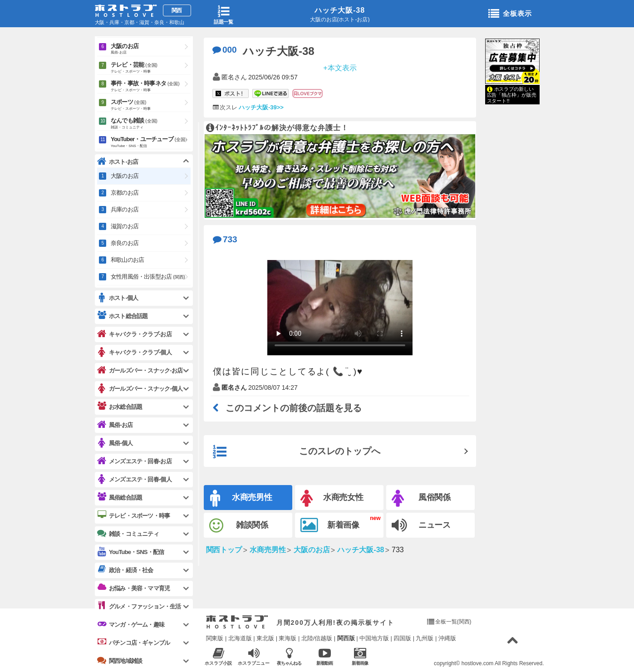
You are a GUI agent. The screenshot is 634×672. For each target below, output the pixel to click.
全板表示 (510, 14)
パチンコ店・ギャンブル (133, 643)
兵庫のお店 (125, 209)
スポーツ (151, 105)
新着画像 (330, 525)
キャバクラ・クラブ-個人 (134, 352)
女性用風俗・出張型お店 (148, 277)
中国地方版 (374, 638)
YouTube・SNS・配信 (130, 552)
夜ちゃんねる (289, 656)
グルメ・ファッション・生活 (139, 606)
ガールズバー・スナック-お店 (140, 370)
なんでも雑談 (151, 124)
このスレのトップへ (297, 452)
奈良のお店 (125, 243)
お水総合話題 (120, 407)
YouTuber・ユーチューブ (151, 142)
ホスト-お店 (118, 162)
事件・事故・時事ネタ (151, 87)
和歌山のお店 (127, 260)
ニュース (421, 525)
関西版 (346, 638)
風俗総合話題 (120, 497)
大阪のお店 (151, 49)
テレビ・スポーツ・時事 (133, 515)
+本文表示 (340, 67)
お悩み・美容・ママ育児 (133, 588)
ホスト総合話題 (122, 316)
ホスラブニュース (254, 657)
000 (225, 50)
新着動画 (325, 656)
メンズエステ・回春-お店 (134, 461)
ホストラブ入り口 (237, 622)
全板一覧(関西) (453, 622)
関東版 (215, 638)
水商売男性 (241, 498)
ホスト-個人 (118, 298)
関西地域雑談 (120, 661)
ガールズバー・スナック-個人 (140, 389)
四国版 (402, 638)
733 (225, 239)
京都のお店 (125, 193)
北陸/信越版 (317, 638)
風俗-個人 (115, 443)
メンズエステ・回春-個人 (134, 479)
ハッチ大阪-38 (340, 10)
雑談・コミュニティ (128, 534)
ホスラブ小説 (219, 656)
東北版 (265, 638)
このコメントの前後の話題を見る (287, 408)
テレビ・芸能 (151, 68)
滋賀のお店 (125, 226)
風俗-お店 (115, 425)
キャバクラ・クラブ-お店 (134, 334)
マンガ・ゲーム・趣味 (131, 624)
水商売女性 (332, 498)
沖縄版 (447, 638)
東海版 (288, 638)
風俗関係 (421, 498)
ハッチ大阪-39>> (261, 107)
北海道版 (240, 638)
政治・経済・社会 (125, 570)
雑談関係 (239, 526)
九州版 (425, 638)
